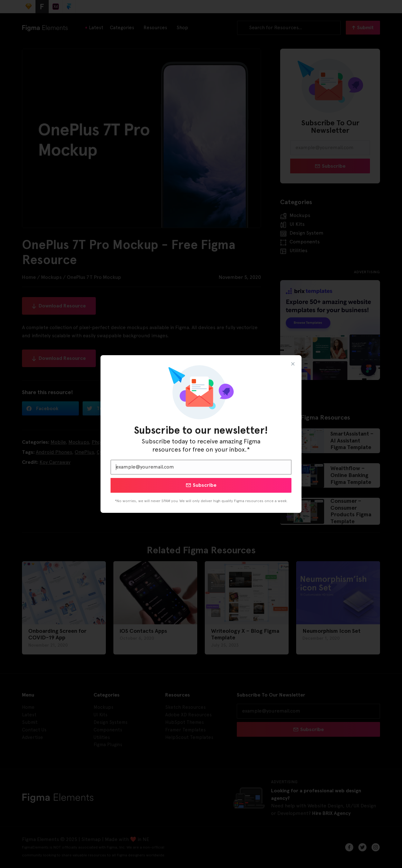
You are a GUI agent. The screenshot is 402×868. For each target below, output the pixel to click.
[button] (293, 364)
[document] (201, 434)
